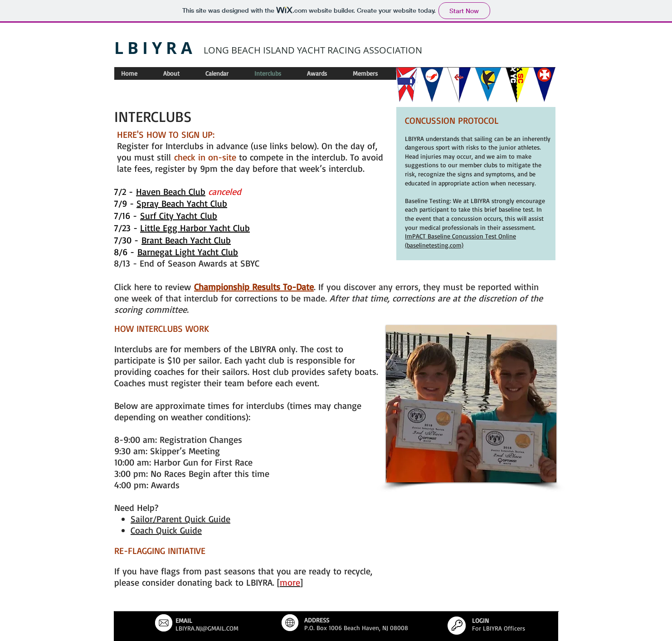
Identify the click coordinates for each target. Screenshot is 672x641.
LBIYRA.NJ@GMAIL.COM (207, 628)
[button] (471, 404)
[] (290, 582)
